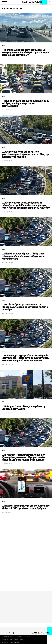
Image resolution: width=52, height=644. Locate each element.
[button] (5, 2)
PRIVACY (23, 639)
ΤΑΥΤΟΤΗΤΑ (5, 639)
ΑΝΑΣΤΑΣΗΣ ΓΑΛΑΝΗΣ (8, 161)
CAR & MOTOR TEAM (8, 59)
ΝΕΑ (3, 45)
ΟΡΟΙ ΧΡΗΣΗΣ (14, 639)
